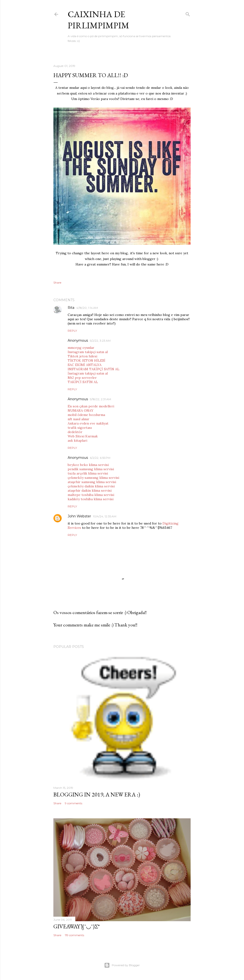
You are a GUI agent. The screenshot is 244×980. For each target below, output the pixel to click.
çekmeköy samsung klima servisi (93, 478)
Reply (72, 331)
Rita (71, 308)
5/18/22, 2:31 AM (100, 399)
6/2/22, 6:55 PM (100, 458)
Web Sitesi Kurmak (83, 436)
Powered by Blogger (122, 965)
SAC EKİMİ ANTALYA (85, 365)
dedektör (75, 432)
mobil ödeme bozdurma (86, 415)
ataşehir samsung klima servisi (92, 482)
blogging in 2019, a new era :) (97, 794)
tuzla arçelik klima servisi (88, 473)
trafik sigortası (80, 428)
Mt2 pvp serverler (82, 378)
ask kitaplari (77, 440)
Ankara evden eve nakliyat (88, 423)
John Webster (79, 516)
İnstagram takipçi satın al (88, 373)
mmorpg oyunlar (81, 348)
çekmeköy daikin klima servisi (91, 486)
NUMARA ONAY (81, 410)
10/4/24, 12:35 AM (105, 516)
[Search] (188, 13)
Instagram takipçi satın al (88, 352)
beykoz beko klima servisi (88, 465)
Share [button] (57, 282)
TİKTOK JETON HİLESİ (86, 360)
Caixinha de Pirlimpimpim (98, 20)
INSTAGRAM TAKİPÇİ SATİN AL (94, 369)
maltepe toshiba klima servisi (91, 495)
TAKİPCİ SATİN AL (83, 382)
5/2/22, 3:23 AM (100, 341)
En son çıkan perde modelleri (91, 406)
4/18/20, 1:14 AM (87, 308)
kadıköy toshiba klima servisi (91, 499)
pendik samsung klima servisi (91, 469)
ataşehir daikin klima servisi (90, 490)
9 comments (74, 803)
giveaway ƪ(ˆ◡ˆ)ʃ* (77, 926)
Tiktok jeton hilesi (82, 356)
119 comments (74, 935)
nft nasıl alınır (79, 419)
